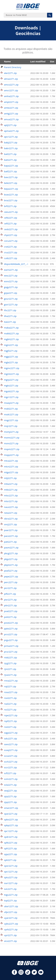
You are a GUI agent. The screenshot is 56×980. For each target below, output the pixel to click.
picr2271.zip (10, 588)
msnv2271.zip (11, 443)
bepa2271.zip (11, 189)
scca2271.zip (11, 756)
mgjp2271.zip (11, 357)
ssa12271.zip (11, 883)
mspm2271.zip (12, 449)
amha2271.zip (11, 96)
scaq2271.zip (11, 750)
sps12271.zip (11, 872)
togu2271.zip (11, 895)
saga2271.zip (11, 733)
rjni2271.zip (10, 669)
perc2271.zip (11, 582)
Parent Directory (13, 67)
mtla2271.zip (11, 484)
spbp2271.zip (11, 825)
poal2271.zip (11, 611)
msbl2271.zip (11, 409)
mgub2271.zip (11, 391)
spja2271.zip (11, 854)
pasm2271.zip (11, 547)
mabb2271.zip (11, 333)
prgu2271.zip (11, 640)
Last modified (38, 61)
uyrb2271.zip (11, 929)
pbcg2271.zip (11, 553)
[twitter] (34, 974)
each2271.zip (11, 270)
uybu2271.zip (11, 924)
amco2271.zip (11, 85)
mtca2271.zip (11, 461)
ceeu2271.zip (11, 212)
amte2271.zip (11, 108)
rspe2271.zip (11, 715)
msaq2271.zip (11, 403)
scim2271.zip (11, 779)
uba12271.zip (11, 906)
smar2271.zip (11, 808)
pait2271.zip (10, 542)
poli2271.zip (10, 617)
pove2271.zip (11, 623)
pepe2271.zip (11, 576)
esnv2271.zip (11, 281)
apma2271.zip (11, 131)
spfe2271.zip (11, 843)
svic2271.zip (10, 889)
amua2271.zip (11, 119)
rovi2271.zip (10, 698)
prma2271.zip (11, 646)
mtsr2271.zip (11, 501)
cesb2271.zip (11, 229)
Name (7, 61)
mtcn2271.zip (11, 466)
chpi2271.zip (11, 235)
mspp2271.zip (11, 455)
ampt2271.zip (11, 102)
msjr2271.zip (11, 426)
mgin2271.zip (11, 345)
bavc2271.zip (11, 177)
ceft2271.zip (10, 223)
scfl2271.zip (10, 773)
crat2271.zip (10, 247)
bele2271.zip (11, 183)
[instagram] (21, 974)
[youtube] (41, 974)
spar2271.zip (11, 814)
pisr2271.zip (10, 600)
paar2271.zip (11, 530)
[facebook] (14, 974)
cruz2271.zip (11, 252)
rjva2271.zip (10, 675)
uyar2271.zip (11, 918)
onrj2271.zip (10, 524)
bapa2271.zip (11, 166)
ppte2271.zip (11, 629)
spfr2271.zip (10, 848)
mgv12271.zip (11, 397)
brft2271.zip (10, 206)
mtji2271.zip (10, 478)
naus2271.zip (11, 507)
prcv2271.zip (11, 634)
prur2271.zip (11, 652)
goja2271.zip (11, 293)
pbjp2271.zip (11, 559)
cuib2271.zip (11, 258)
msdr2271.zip (11, 414)
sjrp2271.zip (10, 796)
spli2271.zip (10, 860)
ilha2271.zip (10, 316)
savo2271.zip (11, 744)
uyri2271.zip (10, 935)
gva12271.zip (11, 304)
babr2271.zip (11, 148)
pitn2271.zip (10, 605)
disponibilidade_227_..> (16, 264)
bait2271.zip (10, 160)
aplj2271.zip (10, 125)
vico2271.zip (10, 941)
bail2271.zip (10, 154)
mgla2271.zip (11, 362)
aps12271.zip (11, 137)
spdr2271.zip (11, 837)
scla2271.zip (10, 785)
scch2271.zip (11, 762)
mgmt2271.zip (11, 374)
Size (52, 61)
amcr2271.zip (11, 90)
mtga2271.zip (11, 472)
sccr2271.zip (10, 767)
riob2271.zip (10, 657)
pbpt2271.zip (11, 565)
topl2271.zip (10, 900)
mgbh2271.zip (11, 339)
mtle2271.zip (11, 490)
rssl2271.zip (10, 727)
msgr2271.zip (11, 420)
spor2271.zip (11, 866)
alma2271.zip (11, 79)
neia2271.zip (11, 513)
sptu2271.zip (11, 877)
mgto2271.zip (11, 385)
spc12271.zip (11, 831)
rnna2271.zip (11, 681)
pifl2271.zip (10, 594)
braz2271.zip (11, 200)
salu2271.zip (11, 738)
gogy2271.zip (11, 287)
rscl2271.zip (10, 710)
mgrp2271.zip (11, 380)
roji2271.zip (10, 686)
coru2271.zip (11, 241)
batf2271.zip (10, 171)
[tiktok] (28, 974)
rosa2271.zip (11, 692)
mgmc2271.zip (12, 368)
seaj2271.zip (10, 791)
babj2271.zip (11, 142)
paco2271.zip (11, 536)
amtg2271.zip (11, 114)
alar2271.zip (10, 73)
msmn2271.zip (12, 438)
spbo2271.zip (11, 819)
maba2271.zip (11, 328)
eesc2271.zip (11, 276)
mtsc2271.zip (11, 495)
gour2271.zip (11, 299)
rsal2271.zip (10, 704)
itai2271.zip (10, 322)
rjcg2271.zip (10, 663)
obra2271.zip (11, 519)
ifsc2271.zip (10, 310)
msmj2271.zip (11, 432)
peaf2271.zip (11, 571)
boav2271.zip (11, 195)
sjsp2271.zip (10, 802)
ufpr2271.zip (11, 912)
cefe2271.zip (11, 218)
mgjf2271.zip (11, 351)
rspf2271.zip (10, 721)
